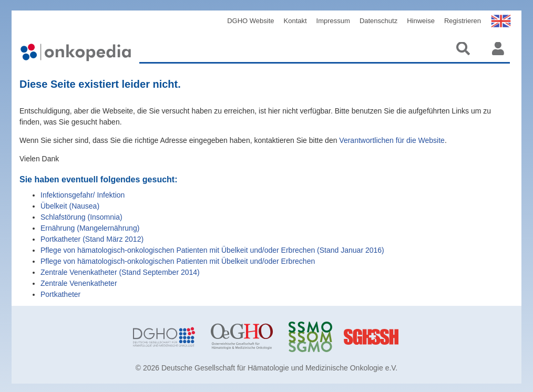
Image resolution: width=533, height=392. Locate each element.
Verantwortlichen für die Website (392, 140)
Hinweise (421, 21)
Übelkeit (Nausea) (70, 206)
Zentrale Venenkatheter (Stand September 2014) (120, 272)
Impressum (333, 21)
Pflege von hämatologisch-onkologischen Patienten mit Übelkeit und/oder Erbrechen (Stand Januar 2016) (212, 250)
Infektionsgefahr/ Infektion (83, 195)
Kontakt (295, 21)
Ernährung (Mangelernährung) (90, 228)
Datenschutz (378, 21)
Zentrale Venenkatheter (79, 283)
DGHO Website (250, 21)
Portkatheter (60, 294)
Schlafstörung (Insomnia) (81, 217)
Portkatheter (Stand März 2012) (92, 239)
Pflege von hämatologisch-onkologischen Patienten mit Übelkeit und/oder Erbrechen (178, 261)
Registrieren (463, 21)
